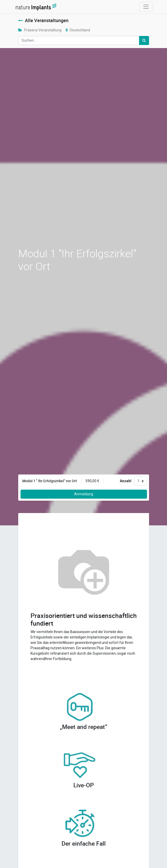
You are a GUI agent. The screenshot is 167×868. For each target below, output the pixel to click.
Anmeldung (84, 494)
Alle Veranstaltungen (43, 20)
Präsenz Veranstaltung (40, 30)
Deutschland (78, 30)
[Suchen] (144, 40)
